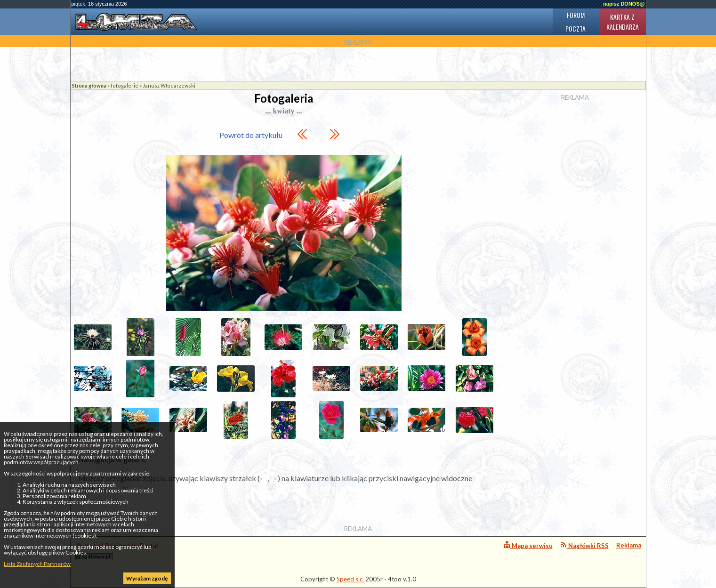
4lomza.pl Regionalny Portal (117, 551)
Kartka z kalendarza (623, 22)
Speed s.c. (350, 579)
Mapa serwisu (528, 545)
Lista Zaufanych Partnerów (37, 564)
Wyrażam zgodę (147, 578)
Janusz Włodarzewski (169, 85)
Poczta (575, 28)
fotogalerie (125, 85)
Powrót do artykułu (251, 135)
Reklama (629, 545)
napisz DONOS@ (624, 4)
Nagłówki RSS (584, 545)
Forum (576, 15)
